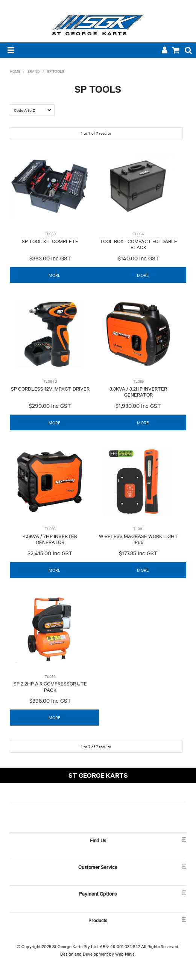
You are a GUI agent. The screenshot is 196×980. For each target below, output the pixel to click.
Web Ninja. (125, 954)
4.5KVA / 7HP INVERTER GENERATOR (50, 539)
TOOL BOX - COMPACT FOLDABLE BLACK (138, 244)
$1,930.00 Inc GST (138, 406)
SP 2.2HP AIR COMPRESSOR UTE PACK (50, 686)
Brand (34, 71)
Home (15, 71)
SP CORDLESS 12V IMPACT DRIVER (50, 388)
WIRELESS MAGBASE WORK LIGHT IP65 (138, 539)
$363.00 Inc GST (50, 258)
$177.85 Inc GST (138, 553)
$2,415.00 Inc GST (50, 553)
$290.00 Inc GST (50, 406)
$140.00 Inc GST (138, 258)
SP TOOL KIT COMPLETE (50, 241)
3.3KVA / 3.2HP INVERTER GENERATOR (138, 392)
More (55, 275)
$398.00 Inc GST (50, 700)
